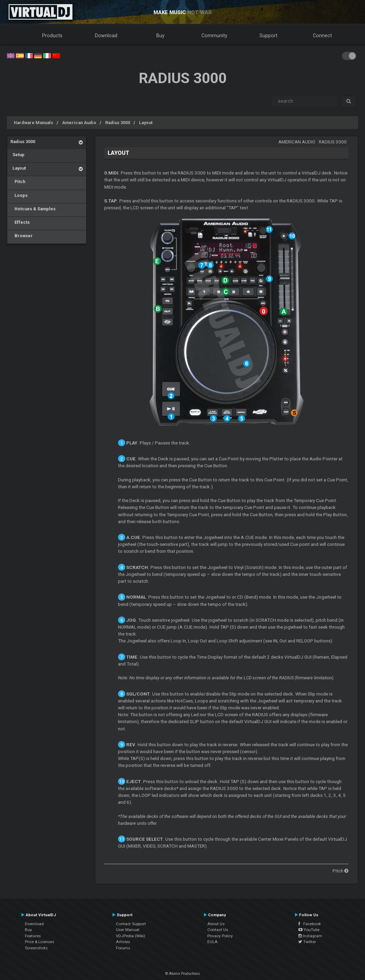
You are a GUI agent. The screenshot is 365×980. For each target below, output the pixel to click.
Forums (123, 948)
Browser (22, 236)
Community (214, 36)
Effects (20, 222)
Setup (17, 155)
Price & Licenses (40, 942)
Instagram (310, 936)
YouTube (309, 930)
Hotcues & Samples (33, 209)
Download (106, 36)
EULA (213, 942)
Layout (146, 123)
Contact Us (218, 930)
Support (268, 36)
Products (52, 36)
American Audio (79, 123)
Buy (160, 36)
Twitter (307, 942)
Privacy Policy (220, 936)
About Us (216, 924)
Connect (322, 36)
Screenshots (36, 948)
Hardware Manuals (33, 123)
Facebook (310, 924)
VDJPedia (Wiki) (131, 936)
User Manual (128, 930)
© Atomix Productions (183, 974)
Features (33, 936)
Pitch (18, 182)
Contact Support (131, 924)
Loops (19, 195)
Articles (123, 942)
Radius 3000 (118, 123)
